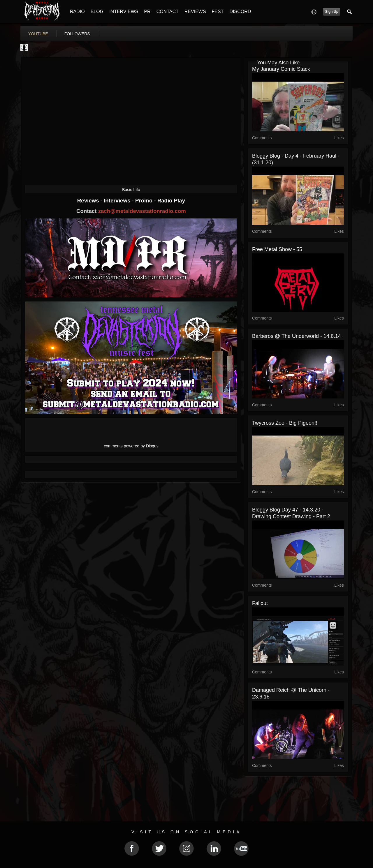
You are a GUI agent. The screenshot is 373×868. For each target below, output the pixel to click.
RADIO (77, 12)
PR (147, 12)
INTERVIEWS (124, 12)
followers (77, 34)
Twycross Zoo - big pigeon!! (285, 423)
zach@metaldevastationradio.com (142, 211)
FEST (218, 12)
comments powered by (131, 446)
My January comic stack (281, 69)
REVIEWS (195, 12)
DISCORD (240, 12)
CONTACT (168, 12)
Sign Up (332, 12)
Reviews (89, 201)
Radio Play (171, 201)
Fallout (260, 603)
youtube (38, 34)
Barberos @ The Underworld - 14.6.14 (297, 336)
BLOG (97, 12)
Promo (145, 201)
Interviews (118, 201)
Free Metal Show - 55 (277, 249)
